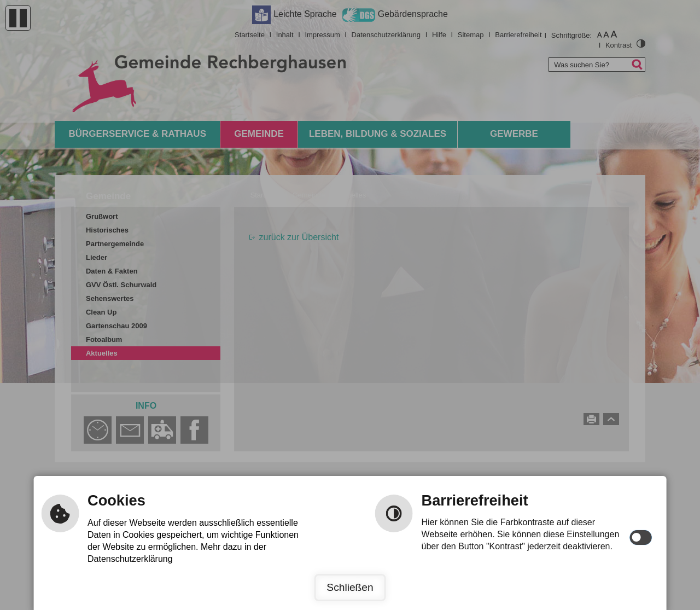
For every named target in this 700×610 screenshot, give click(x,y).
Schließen (350, 587)
